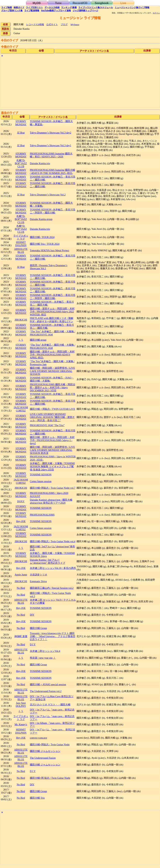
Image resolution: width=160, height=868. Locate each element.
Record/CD (80, 3)
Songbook (102, 3)
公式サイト (52, 24)
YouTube (56, 10)
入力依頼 (52, 7)
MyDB (37, 3)
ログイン (156, 13)
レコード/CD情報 (35, 24)
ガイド (19, 7)
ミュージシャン (132, 7)
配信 (32, 10)
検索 (7, 7)
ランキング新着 (69, 7)
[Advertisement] (80, 83)
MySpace (75, 24)
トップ (85, 10)
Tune (58, 3)
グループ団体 (12, 10)
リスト (34, 7)
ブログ (64, 24)
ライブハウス (96, 7)
